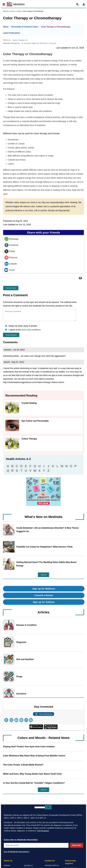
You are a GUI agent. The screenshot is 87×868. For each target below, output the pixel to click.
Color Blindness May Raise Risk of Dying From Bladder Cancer (34, 756)
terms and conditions (31, 330)
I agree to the (24, 330)
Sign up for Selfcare (44, 602)
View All (43, 575)
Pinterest (11, 258)
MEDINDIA (16, 4)
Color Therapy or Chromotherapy (56, 27)
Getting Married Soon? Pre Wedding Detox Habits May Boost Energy (46, 564)
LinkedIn (11, 264)
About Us (8, 861)
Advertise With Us (52, 865)
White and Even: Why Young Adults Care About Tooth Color (32, 774)
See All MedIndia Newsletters (17, 852)
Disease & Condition (26, 625)
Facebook (11, 245)
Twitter (10, 251)
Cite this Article (11, 288)
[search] (40, 807)
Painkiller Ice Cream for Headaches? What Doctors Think (44, 547)
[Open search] (77, 4)
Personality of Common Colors (25, 27)
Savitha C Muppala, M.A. (20, 40)
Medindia (6, 11)
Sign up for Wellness (44, 589)
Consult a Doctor (44, 595)
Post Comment (11, 335)
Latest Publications (11, 33)
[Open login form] (84, 4)
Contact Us (50, 861)
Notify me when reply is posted (22, 326)
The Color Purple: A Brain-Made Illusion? (23, 765)
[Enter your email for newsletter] (36, 845)
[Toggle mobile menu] (3, 4)
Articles (12, 11)
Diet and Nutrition (25, 659)
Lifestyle (19, 11)
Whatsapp (11, 239)
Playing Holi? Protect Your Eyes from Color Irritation (29, 747)
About (6, 27)
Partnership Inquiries (70, 862)
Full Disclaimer (43, 831)
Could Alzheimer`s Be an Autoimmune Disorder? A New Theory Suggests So (47, 530)
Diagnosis (21, 642)
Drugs (19, 676)
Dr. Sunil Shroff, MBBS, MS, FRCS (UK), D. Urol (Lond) (39, 43)
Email (9, 270)
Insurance (21, 694)
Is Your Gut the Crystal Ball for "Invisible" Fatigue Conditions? (34, 783)
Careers (7, 865)
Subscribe (76, 845)
